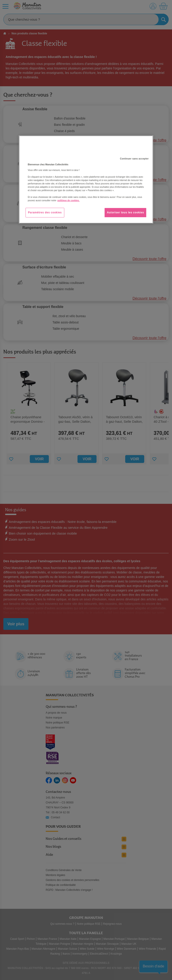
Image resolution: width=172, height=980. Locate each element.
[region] (86, 180)
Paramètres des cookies (45, 213)
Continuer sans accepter (134, 159)
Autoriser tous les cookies (125, 213)
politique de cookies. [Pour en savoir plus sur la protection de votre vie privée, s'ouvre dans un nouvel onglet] (68, 201)
